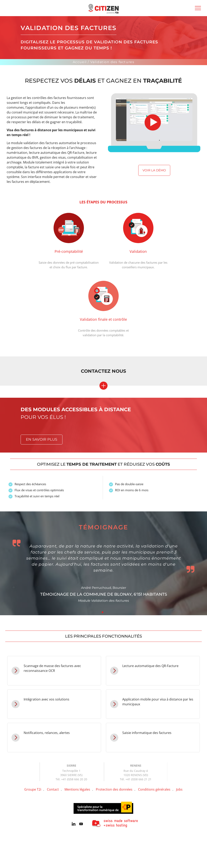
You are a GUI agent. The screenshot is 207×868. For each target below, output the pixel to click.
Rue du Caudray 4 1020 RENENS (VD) (136, 773)
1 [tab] (102, 612)
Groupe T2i (33, 789)
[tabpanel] (103, 563)
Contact (53, 789)
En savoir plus (42, 439)
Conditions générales (154, 789)
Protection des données (114, 789)
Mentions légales (77, 789)
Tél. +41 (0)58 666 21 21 (136, 779)
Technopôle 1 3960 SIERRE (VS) (71, 773)
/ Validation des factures (111, 62)
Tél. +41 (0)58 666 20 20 (71, 779)
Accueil (80, 62)
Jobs (179, 789)
